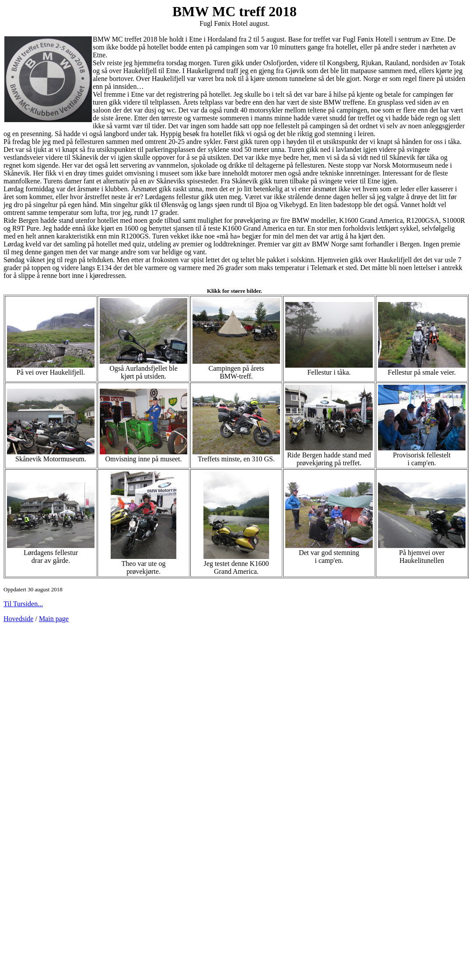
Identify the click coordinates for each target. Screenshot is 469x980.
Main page (54, 619)
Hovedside (18, 619)
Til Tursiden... (23, 604)
